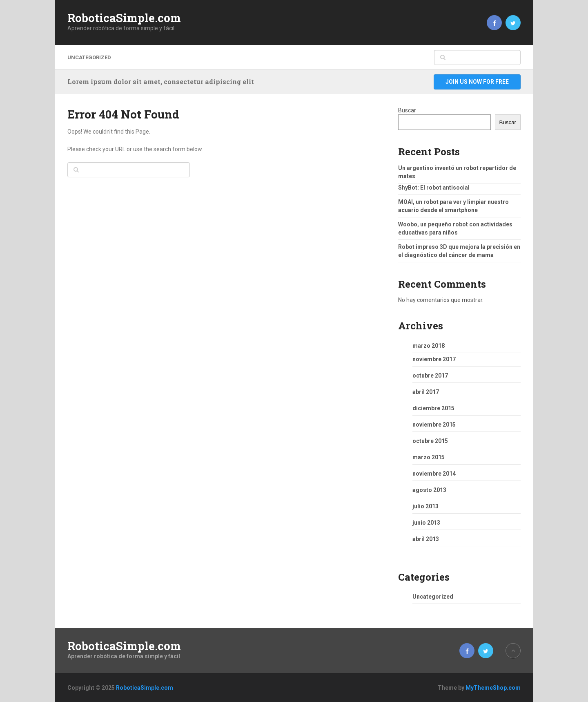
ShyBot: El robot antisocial (434, 188)
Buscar (407, 110)
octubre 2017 (430, 376)
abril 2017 (426, 392)
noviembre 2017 (434, 359)
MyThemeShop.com (493, 688)
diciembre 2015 (433, 408)
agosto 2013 (429, 490)
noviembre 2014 (434, 474)
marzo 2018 (429, 346)
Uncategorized (89, 57)
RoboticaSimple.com (124, 18)
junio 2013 (426, 523)
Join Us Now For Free (477, 82)
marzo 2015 (429, 457)
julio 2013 (425, 506)
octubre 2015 (430, 441)
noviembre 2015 (434, 425)
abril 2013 (426, 539)
